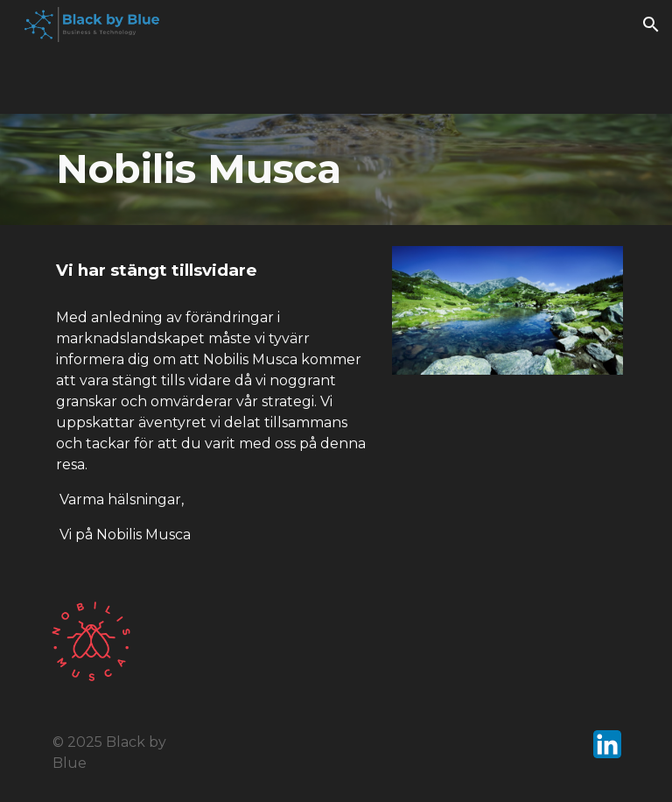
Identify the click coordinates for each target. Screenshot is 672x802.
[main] (336, 169)
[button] (651, 25)
